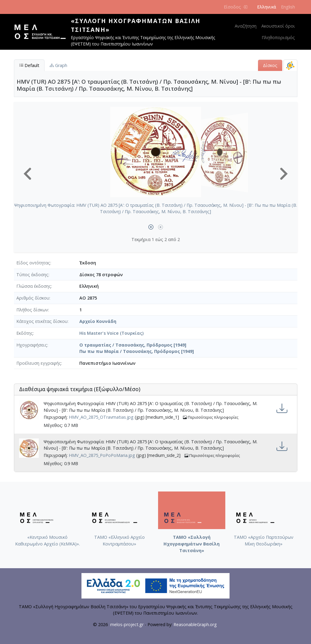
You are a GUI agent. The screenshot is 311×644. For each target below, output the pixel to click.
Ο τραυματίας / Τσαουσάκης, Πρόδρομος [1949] (133, 345)
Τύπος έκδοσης (32, 275)
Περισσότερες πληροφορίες (211, 417)
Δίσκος (270, 65)
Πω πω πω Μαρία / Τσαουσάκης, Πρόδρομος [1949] (137, 351)
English (288, 7)
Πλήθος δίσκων (32, 310)
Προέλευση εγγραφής (39, 363)
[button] (28, 174)
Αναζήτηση (246, 26)
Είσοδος (235, 7)
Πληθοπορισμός (278, 37)
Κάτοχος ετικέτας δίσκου (42, 321)
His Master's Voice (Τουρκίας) (111, 333)
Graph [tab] (58, 65)
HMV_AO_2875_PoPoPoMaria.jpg (102, 455)
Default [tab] (29, 65)
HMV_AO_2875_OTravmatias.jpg (101, 417)
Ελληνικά (267, 7)
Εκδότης (25, 333)
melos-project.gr (127, 624)
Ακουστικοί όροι (278, 26)
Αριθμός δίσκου (33, 298)
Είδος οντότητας (33, 263)
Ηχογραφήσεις (32, 345)
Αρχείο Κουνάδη (98, 321)
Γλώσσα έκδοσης (34, 286)
